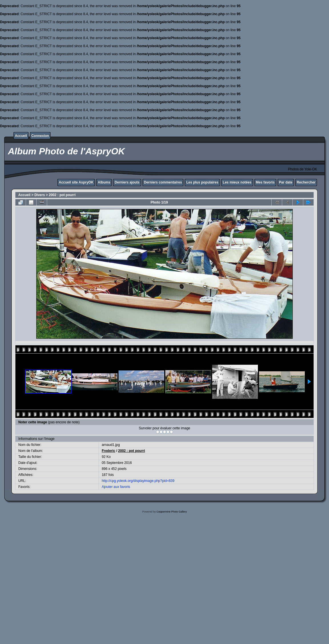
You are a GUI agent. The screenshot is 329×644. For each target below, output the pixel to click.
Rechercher (306, 182)
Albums (104, 182)
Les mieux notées (237, 182)
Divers (40, 195)
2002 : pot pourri (62, 195)
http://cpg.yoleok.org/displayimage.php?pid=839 (138, 481)
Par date (286, 182)
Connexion (40, 136)
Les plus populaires (202, 182)
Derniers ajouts (127, 182)
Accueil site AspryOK (76, 182)
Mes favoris (265, 182)
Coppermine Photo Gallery (172, 512)
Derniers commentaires (163, 182)
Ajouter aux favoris (116, 487)
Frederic (108, 451)
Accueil (21, 136)
